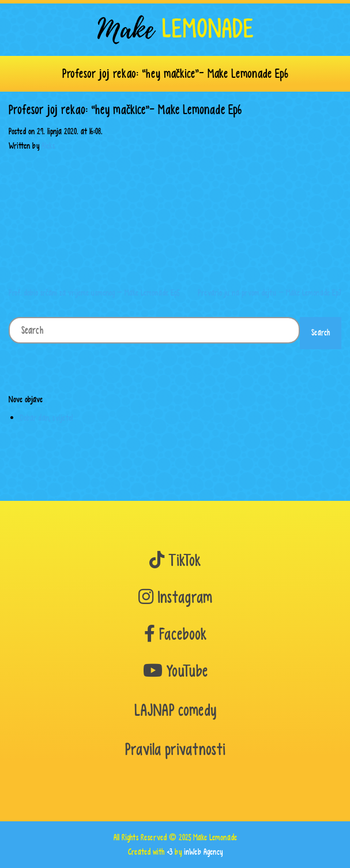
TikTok (175, 561)
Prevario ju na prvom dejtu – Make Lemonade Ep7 (270, 293)
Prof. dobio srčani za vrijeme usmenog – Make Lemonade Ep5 (94, 293)
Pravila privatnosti (175, 750)
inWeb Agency (203, 852)
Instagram (175, 597)
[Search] (154, 330)
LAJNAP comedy (175, 710)
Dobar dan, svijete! (46, 418)
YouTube (175, 671)
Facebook (175, 634)
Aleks (48, 146)
